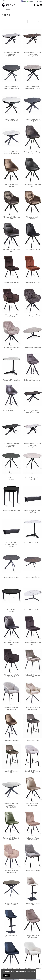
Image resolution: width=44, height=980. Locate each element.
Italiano (30, 1)
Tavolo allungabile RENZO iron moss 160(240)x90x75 (33, 412)
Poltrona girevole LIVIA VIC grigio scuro (11, 676)
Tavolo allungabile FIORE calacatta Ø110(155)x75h (11, 120)
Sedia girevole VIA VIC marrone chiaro (33, 839)
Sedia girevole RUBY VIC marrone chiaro (33, 936)
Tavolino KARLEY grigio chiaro (33, 347)
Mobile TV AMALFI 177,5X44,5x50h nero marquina (11, 545)
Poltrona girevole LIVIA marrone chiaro (11, 871)
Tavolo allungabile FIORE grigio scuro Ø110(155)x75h (11, 87)
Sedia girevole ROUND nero (33, 250)
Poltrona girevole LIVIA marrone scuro (11, 315)
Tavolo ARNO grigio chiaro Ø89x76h (33, 479)
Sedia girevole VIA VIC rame (33, 282)
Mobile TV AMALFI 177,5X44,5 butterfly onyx (33, 511)
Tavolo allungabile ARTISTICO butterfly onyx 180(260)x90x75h (33, 445)
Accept (7, 975)
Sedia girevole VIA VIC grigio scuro (33, 643)
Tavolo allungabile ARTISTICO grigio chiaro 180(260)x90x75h (11, 54)
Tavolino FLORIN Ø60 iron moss (11, 578)
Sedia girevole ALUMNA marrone (11, 185)
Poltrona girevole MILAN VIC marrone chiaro (33, 708)
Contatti (3, 1)
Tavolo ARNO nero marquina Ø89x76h (11, 479)
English (23, 1)
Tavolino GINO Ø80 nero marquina (11, 611)
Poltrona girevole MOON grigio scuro (33, 315)
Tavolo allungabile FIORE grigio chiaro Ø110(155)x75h (33, 87)
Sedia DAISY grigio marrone (33, 870)
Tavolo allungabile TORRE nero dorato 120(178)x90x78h (33, 120)
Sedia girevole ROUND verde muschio (11, 839)
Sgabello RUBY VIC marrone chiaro (33, 904)
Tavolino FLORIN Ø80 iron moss (33, 578)
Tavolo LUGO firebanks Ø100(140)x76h (11, 904)
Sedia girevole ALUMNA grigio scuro (33, 153)
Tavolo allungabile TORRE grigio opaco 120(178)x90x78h (11, 805)
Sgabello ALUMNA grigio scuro (33, 380)
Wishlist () (39, 1)
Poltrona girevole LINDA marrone (33, 218)
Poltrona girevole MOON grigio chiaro (11, 348)
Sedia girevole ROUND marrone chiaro (33, 804)
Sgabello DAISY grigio (33, 740)
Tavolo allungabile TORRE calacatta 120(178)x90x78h (11, 153)
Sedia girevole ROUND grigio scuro (11, 643)
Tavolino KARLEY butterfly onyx (33, 543)
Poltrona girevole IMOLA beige (33, 968)
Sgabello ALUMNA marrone (11, 740)
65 (40, 22)
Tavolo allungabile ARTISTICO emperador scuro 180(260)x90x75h (33, 54)
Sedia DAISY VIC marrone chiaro (33, 676)
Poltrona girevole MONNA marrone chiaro (11, 708)
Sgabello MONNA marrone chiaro (33, 772)
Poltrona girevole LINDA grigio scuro (11, 218)
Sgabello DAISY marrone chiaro (11, 772)
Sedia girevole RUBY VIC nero (11, 968)
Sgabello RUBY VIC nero (11, 936)
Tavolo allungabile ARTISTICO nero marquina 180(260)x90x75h (11, 445)
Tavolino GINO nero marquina (11, 510)
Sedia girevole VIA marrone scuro (11, 283)
